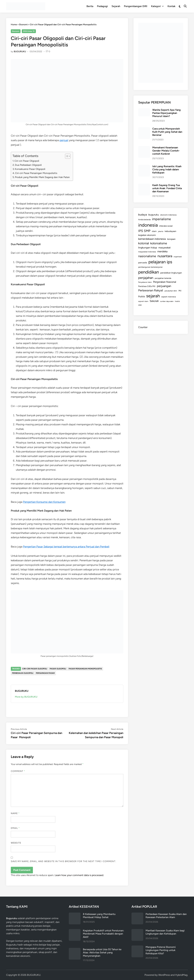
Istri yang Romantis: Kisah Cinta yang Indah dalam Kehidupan (167, 170)
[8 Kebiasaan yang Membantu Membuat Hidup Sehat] (75, 914)
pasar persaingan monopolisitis (85, 669)
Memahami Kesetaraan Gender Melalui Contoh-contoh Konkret (166, 151)
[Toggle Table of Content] (66, 156)
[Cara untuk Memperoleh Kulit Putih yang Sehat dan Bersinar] (144, 129)
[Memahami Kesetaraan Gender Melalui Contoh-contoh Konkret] (144, 148)
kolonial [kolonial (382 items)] (144, 243)
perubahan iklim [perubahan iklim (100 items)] (171, 291)
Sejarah (116, 6)
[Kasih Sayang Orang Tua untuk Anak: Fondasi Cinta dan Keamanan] (144, 185)
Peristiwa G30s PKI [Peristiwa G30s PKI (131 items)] (147, 286)
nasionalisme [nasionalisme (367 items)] (147, 256)
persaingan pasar (45, 673)
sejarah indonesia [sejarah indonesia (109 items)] (169, 297)
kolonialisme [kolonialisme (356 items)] (159, 243)
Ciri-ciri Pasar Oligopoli (27, 161)
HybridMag (181, 975)
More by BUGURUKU (26, 697)
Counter (143, 327)
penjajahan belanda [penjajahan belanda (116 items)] (163, 278)
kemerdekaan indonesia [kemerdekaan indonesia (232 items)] (152, 239)
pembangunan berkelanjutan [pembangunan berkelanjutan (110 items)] (150, 267)
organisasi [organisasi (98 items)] (178, 257)
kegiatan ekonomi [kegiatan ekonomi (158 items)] (147, 235)
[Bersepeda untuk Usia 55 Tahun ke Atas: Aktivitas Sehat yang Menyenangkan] (75, 950)
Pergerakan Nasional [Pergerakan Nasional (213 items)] (165, 282)
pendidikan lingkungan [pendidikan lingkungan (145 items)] (171, 273)
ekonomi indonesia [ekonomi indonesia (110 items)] (168, 215)
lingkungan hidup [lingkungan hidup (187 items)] (148, 248)
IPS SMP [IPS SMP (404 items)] (144, 231)
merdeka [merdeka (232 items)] (162, 251)
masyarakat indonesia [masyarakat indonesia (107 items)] (147, 252)
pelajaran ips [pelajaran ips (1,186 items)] (160, 262)
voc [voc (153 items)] (140, 305)
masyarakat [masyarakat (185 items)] (165, 248)
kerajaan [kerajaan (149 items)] (171, 239)
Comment (18, 771)
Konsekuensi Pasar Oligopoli (30, 169)
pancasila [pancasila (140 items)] (143, 263)
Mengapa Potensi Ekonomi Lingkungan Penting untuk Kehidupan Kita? (161, 950)
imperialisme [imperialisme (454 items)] (161, 219)
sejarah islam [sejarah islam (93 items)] (143, 301)
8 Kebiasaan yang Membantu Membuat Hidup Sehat (99, 916)
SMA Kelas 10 (29, 31)
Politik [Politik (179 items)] (142, 297)
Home (14, 25)
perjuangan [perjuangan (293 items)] (164, 286)
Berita (90, 6)
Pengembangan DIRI (136, 6)
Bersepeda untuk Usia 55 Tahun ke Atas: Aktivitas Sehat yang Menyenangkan (102, 953)
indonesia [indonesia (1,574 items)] (148, 225)
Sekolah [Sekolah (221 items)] (154, 301)
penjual (64, 140)
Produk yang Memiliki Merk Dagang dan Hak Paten (42, 177)
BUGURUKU (20, 52)
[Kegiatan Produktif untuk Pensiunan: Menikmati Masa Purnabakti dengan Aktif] (75, 931)
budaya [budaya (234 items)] (143, 215)
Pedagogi (102, 6)
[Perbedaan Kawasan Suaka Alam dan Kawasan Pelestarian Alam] (137, 914)
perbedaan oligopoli (23, 673)
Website (16, 843)
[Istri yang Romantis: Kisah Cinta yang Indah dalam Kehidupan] (144, 167)
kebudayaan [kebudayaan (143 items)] (170, 231)
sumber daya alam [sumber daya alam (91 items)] (167, 301)
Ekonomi (23, 25)
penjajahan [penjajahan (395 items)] (146, 278)
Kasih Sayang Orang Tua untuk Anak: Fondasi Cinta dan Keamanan (167, 188)
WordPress (164, 975)
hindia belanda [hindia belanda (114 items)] (144, 219)
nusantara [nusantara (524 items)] (165, 256)
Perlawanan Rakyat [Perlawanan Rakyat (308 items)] (151, 290)
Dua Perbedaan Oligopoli (29, 165)
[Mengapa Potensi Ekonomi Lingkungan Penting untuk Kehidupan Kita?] (137, 947)
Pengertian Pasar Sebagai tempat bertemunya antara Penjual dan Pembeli (66, 547)
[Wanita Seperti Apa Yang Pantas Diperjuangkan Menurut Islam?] (144, 110)
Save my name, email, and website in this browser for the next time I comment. (63, 861)
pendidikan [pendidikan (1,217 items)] (149, 272)
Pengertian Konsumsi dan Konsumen (44, 502)
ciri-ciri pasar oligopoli (35, 669)
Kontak (171, 6)
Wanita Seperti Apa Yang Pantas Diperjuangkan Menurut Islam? (166, 113)
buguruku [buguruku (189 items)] (154, 215)
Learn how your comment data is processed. (79, 875)
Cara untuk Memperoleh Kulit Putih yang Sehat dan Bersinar (167, 132)
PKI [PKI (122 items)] (180, 291)
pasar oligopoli (58, 669)
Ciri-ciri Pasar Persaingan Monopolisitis (36, 173)
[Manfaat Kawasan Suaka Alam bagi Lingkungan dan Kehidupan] (137, 931)
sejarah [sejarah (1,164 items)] (153, 296)
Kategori (157, 6)
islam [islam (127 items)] (154, 231)
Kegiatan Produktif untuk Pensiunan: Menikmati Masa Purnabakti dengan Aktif (104, 934)
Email (15, 828)
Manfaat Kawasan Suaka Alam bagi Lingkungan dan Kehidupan (165, 932)
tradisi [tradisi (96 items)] (177, 301)
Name (15, 813)
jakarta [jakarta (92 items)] (161, 231)
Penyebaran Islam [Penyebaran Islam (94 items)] (145, 282)
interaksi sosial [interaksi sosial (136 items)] (166, 226)
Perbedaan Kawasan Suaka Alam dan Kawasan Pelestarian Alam (166, 916)
